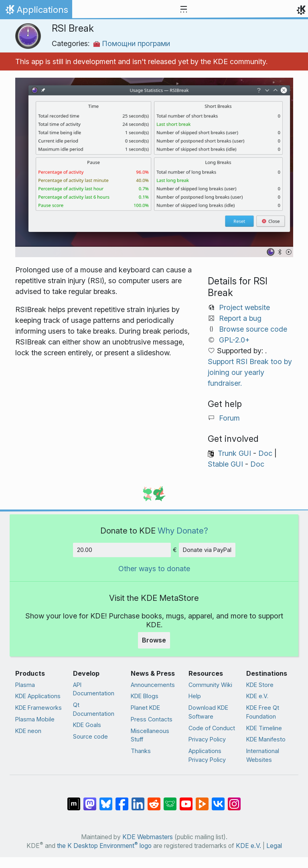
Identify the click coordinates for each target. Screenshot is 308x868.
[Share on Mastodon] (90, 800)
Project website (244, 307)
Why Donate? (183, 531)
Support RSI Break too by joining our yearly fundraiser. (250, 372)
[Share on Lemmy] (170, 800)
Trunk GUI (234, 453)
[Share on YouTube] (186, 800)
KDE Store (260, 685)
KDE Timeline (264, 728)
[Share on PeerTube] (202, 800)
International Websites (263, 755)
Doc (265, 453)
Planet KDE (145, 708)
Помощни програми (132, 43)
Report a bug (240, 318)
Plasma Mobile (35, 719)
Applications (36, 12)
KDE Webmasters (148, 837)
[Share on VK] (218, 800)
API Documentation (94, 689)
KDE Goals (87, 725)
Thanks (141, 751)
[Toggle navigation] (184, 10)
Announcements (153, 685)
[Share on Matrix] (74, 800)
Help (195, 696)
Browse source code (253, 329)
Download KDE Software (208, 712)
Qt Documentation (94, 709)
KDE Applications (38, 696)
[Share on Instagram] (234, 800)
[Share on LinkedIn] (138, 800)
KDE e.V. (257, 696)
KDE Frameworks (38, 708)
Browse (154, 640)
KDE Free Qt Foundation (263, 712)
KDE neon (28, 731)
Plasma (25, 685)
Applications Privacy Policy (207, 755)
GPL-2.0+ (234, 340)
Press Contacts (152, 719)
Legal (274, 846)
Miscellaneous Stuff (150, 735)
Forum (229, 418)
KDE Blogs (145, 696)
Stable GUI (225, 464)
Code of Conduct (212, 728)
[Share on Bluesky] (106, 800)
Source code (90, 736)
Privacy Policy (207, 739)
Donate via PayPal (207, 550)
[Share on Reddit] (154, 800)
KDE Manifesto (266, 739)
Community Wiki (210, 685)
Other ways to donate (154, 569)
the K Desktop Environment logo (104, 846)
